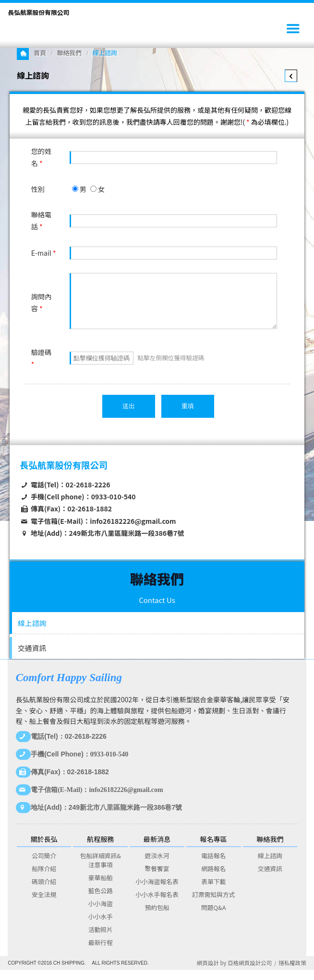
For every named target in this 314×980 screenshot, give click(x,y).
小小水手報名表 (157, 904)
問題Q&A (214, 917)
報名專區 (214, 849)
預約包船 (157, 917)
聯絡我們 (69, 53)
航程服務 (100, 849)
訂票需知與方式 (214, 904)
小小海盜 (101, 914)
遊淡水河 (157, 866)
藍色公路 (101, 901)
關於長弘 (44, 849)
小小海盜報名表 (157, 891)
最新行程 (101, 952)
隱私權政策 (292, 973)
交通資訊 (32, 658)
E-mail (44, 253)
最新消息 (157, 849)
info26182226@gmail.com (133, 531)
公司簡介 (44, 866)
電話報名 (213, 866)
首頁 (40, 53)
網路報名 (213, 879)
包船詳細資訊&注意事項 (101, 870)
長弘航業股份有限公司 (38, 12)
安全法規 (44, 904)
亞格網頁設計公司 (250, 973)
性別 (38, 189)
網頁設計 (208, 973)
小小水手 (101, 927)
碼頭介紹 (44, 891)
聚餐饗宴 (157, 879)
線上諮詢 (32, 633)
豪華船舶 (101, 888)
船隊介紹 (44, 879)
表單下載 (213, 891)
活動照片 (101, 939)
